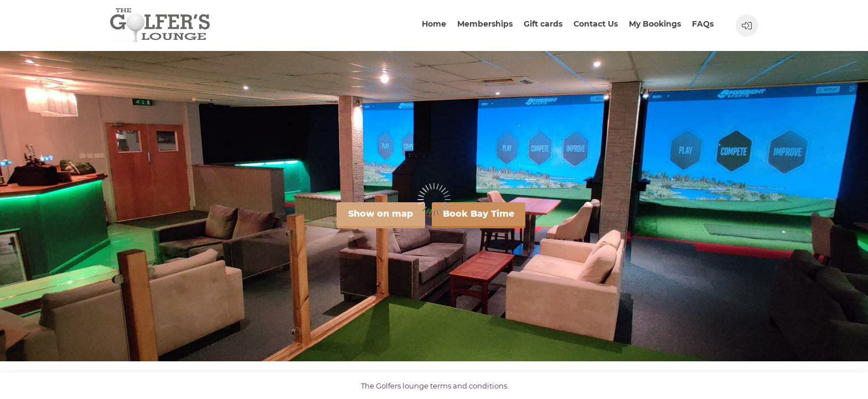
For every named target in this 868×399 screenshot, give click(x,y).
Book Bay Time (479, 214)
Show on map (381, 214)
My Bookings (655, 24)
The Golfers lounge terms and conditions (434, 386)
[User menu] (747, 25)
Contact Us (596, 24)
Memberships (485, 24)
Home (434, 24)
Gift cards (543, 24)
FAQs (703, 24)
